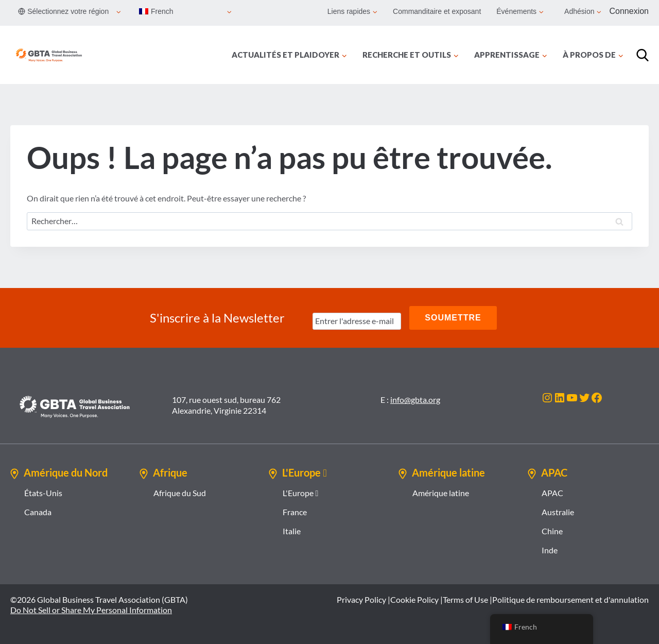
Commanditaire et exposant (437, 11)
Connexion (629, 11)
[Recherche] (643, 55)
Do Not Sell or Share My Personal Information (91, 610)
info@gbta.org (415, 400)
